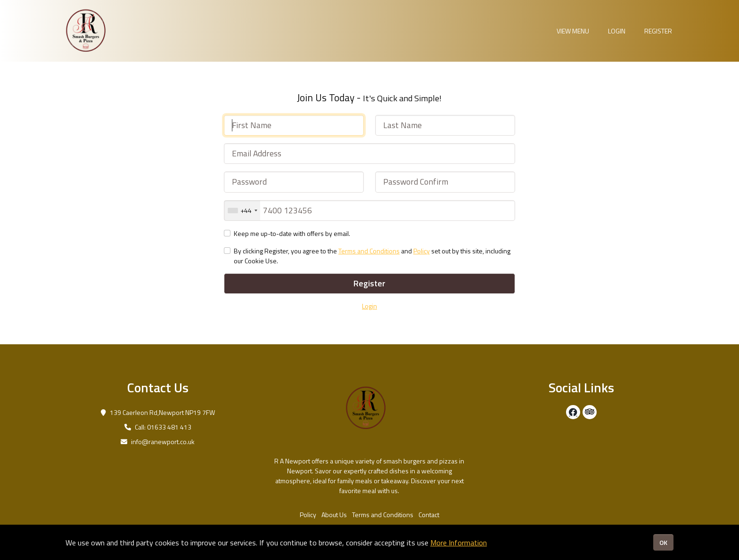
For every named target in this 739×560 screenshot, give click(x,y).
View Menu (573, 31)
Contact (429, 515)
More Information (459, 543)
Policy (422, 251)
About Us (334, 515)
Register (658, 31)
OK (663, 542)
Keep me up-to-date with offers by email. (292, 233)
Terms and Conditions (369, 251)
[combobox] (242, 211)
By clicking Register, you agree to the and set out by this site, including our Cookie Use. (372, 256)
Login (617, 31)
